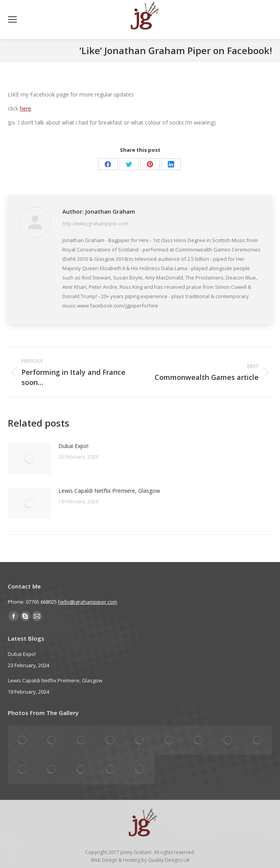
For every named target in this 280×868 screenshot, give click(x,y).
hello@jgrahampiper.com (88, 602)
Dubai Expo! (73, 446)
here (26, 108)
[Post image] (29, 459)
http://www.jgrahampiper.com (95, 224)
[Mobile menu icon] (12, 19)
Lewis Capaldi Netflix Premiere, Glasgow (109, 491)
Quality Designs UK (169, 860)
